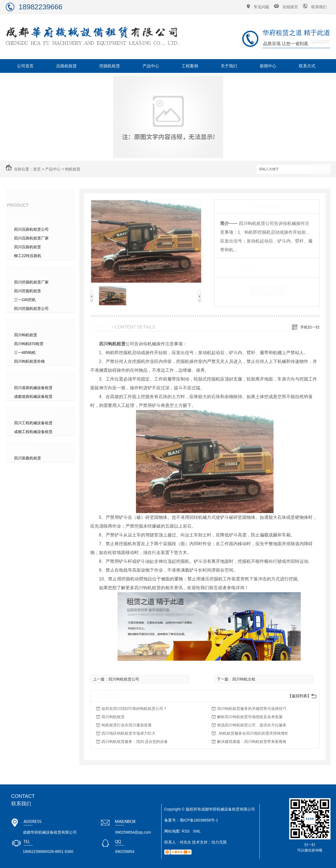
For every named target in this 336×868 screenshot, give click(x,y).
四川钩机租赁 (26, 335)
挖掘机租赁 (110, 66)
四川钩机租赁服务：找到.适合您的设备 (135, 742)
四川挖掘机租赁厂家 (31, 282)
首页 (37, 169)
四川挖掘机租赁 (28, 291)
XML (197, 831)
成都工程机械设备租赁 (33, 432)
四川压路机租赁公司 (31, 229)
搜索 (321, 170)
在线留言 (290, 7)
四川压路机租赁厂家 (31, 238)
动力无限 (219, 842)
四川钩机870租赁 (29, 344)
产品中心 (151, 66)
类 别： (230, 266)
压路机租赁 (66, 66)
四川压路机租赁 (28, 247)
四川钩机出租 (244, 679)
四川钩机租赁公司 (124, 679)
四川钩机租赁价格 (29, 361)
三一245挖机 (25, 300)
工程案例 (190, 66)
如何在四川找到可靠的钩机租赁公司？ (134, 709)
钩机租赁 (73, 169)
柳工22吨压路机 (28, 256)
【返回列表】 (299, 696)
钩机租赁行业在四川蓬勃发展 (127, 725)
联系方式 (307, 66)
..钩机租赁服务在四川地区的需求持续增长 (253, 733)
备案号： (172, 820)
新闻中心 (268, 66)
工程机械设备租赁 (34, 412)
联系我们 (319, 7)
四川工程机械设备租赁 (33, 423)
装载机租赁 (26, 448)
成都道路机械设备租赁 (33, 396)
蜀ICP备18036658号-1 (199, 820)
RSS (186, 831)
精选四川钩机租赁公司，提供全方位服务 (252, 725)
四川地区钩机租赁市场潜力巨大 (129, 733)
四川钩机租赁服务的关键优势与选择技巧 (252, 709)
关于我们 (229, 66)
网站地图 (172, 831)
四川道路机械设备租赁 (33, 388)
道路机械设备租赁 (34, 377)
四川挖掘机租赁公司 (31, 308)
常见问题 (261, 7)
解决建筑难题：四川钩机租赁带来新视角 (252, 742)
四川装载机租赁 (28, 458)
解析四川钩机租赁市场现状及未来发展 (250, 717)
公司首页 (25, 66)
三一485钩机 (25, 352)
